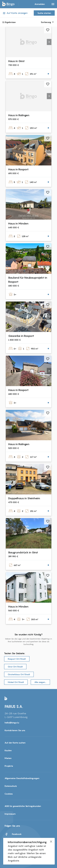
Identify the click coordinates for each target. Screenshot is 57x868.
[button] (49, 42)
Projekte (9, 766)
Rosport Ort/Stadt (17, 659)
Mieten (8, 758)
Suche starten (44, 13)
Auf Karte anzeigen (15, 13)
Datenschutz (11, 786)
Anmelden (40, 4)
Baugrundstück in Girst (23, 552)
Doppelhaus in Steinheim (24, 498)
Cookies (9, 794)
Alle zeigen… (40, 682)
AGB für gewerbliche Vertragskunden (23, 806)
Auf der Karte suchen (15, 743)
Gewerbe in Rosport (21, 336)
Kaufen (8, 750)
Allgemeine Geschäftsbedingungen (22, 778)
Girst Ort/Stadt (15, 667)
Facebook (13, 834)
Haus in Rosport (18, 169)
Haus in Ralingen (19, 115)
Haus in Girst (16, 61)
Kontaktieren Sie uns (15, 730)
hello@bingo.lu (12, 723)
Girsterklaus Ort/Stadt (19, 674)
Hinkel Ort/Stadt (16, 682)
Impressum (10, 814)
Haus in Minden (18, 223)
